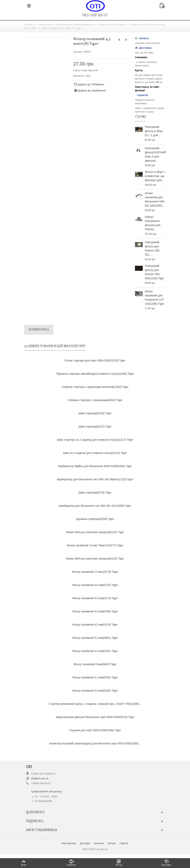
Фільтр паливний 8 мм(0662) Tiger (95, 664)
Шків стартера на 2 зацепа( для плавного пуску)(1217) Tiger (95, 440)
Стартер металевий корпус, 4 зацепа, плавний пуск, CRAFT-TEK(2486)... (95, 704)
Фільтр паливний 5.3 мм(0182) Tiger (95, 677)
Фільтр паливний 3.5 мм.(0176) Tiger (95, 572)
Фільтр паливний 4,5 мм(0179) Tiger (95, 625)
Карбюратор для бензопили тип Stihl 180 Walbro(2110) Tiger (95, 479)
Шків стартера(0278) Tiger (95, 493)
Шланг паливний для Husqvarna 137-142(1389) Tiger (155, 298)
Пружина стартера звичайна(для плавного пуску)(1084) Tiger (95, 374)
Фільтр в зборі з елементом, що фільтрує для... (155, 176)
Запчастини (45, 25)
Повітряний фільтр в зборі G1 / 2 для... (154, 131)
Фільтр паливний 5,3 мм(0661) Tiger (95, 638)
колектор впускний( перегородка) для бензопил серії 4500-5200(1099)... (95, 743)
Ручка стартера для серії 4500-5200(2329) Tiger (95, 360)
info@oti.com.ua (40, 779)
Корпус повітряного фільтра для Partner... (153, 223)
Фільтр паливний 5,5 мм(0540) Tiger (95, 691)
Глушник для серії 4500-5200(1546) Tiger (95, 730)
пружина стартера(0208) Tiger (95, 519)
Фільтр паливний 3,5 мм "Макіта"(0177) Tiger (95, 545)
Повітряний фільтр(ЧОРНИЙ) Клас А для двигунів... (155, 154)
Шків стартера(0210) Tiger (95, 413)
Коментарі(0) (39, 330)
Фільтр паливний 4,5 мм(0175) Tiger (95, 585)
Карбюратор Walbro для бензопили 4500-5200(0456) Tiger (95, 466)
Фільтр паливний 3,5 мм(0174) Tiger (95, 598)
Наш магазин (69, 843)
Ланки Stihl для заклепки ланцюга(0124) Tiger (95, 532)
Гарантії (124, 843)
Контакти (99, 843)
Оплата (112, 843)
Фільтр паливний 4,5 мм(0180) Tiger (95, 611)
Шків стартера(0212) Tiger (95, 427)
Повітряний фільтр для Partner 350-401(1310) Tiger (155, 272)
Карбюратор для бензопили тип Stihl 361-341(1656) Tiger (95, 506)
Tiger (88, 76)
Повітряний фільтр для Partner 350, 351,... (152, 248)
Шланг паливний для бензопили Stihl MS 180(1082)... (155, 199)
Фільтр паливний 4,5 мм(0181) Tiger (95, 651)
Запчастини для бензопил (112, 25)
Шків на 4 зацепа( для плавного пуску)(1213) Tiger (95, 453)
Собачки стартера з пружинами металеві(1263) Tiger (95, 387)
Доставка (85, 843)
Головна (29, 25)
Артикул (78, 52)
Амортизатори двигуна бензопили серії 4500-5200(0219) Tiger (95, 717)
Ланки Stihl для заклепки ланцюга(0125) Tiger (95, 559)
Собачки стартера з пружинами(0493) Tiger (95, 400)
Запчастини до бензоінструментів (74, 25)
